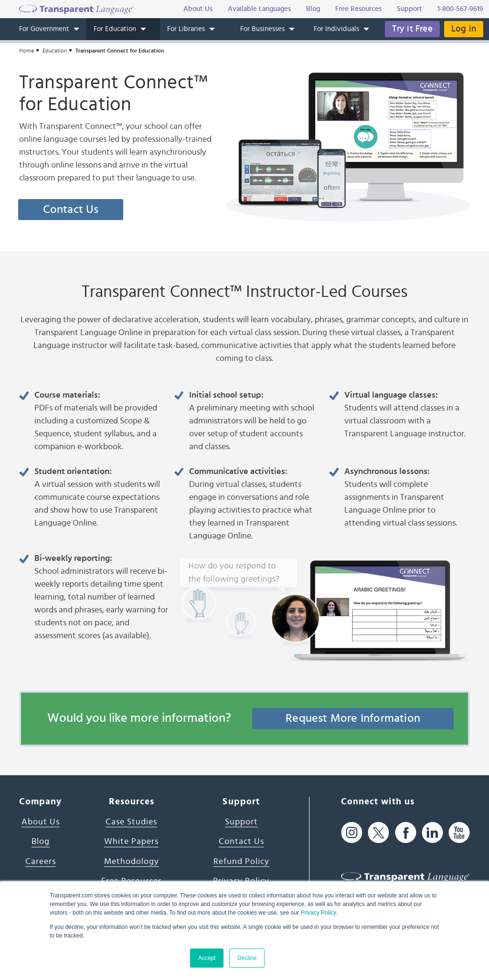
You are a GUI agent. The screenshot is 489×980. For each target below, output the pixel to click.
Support (241, 822)
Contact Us (71, 210)
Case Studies (131, 822)
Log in (464, 29)
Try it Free (412, 29)
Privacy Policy (318, 913)
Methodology (132, 862)
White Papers (131, 842)
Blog (41, 842)
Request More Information (353, 718)
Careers (41, 862)
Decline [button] (247, 958)
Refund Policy (241, 862)
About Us (41, 822)
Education (55, 51)
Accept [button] (207, 958)
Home (27, 51)
